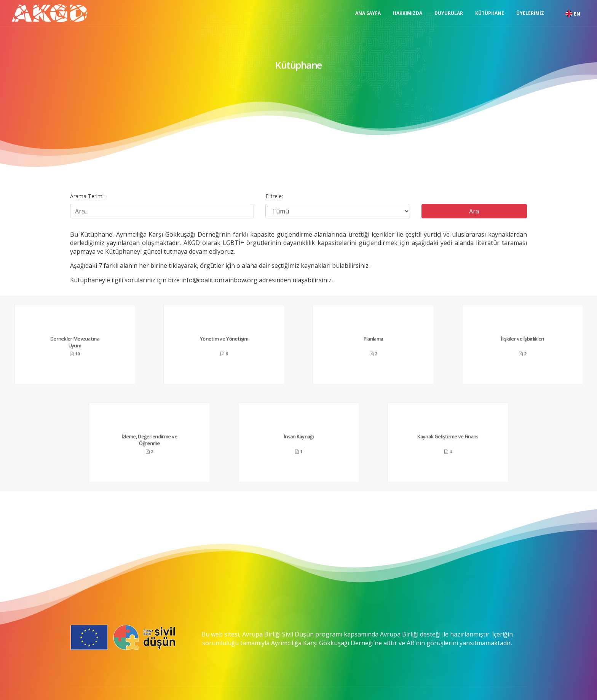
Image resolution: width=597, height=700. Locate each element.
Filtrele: (274, 196)
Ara (474, 211)
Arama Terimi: (87, 196)
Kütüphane (490, 13)
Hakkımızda (408, 13)
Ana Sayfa (368, 13)
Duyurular (449, 13)
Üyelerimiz (530, 13)
